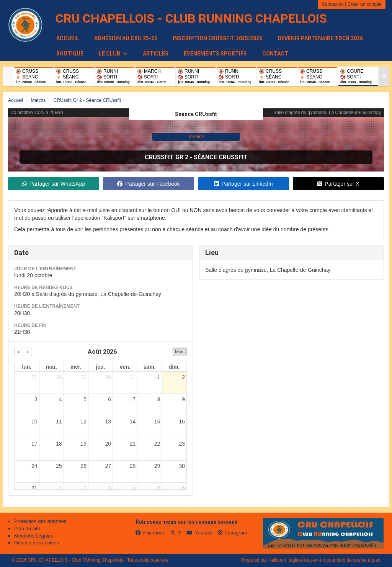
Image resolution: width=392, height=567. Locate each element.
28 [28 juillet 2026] (59, 377)
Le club (113, 54)
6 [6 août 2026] (109, 399)
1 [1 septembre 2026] (60, 488)
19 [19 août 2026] (83, 444)
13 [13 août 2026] (108, 422)
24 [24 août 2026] (34, 466)
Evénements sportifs (215, 54)
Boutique (70, 54)
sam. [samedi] (150, 367)
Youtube (200, 533)
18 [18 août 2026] (59, 444)
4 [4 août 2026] (60, 399)
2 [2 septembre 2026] (85, 488)
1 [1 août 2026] (159, 377)
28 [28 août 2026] (133, 466)
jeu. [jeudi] (100, 367)
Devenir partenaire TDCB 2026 (320, 38)
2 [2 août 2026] (183, 377)
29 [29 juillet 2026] (83, 377)
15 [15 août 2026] (157, 422)
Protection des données (40, 521)
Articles (156, 54)
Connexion (332, 4)
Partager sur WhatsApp (54, 184)
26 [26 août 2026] (83, 466)
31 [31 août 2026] (34, 488)
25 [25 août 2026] (59, 466)
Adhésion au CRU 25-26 (126, 38)
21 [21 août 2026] (133, 444)
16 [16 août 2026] (182, 422)
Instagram (233, 533)
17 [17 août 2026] (34, 444)
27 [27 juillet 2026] (34, 377)
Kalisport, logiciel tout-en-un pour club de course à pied (324, 560)
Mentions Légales (34, 536)
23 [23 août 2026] (182, 444)
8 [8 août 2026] (159, 399)
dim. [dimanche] (174, 367)
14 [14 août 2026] (133, 422)
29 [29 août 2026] (157, 466)
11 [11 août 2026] (59, 422)
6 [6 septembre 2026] (183, 488)
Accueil (68, 38)
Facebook (150, 533)
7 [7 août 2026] (134, 399)
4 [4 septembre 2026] (134, 488)
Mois (180, 352)
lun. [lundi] (27, 367)
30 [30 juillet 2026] (108, 377)
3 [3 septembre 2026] (109, 488)
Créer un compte (365, 4)
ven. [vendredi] (125, 367)
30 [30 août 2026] (182, 466)
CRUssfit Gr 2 (167, 157)
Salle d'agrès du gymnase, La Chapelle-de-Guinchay (327, 113)
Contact (275, 54)
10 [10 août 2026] (34, 422)
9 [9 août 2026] (183, 399)
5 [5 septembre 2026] (159, 488)
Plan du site (27, 529)
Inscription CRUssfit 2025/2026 (217, 38)
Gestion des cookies (37, 543)
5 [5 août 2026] (85, 399)
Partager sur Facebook (148, 184)
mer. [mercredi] (76, 367)
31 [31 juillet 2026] (133, 377)
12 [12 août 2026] (83, 422)
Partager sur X (338, 184)
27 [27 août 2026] (108, 466)
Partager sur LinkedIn (244, 184)
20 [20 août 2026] (108, 444)
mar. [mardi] (51, 367)
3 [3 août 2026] (36, 399)
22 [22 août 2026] (157, 444)
